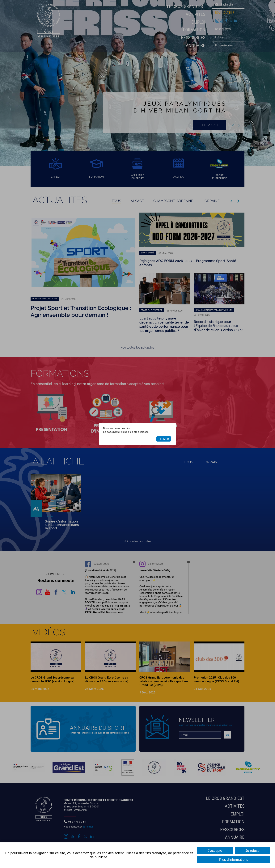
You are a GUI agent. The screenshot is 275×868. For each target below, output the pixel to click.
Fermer (164, 439)
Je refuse (252, 851)
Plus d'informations (234, 860)
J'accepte (215, 851)
